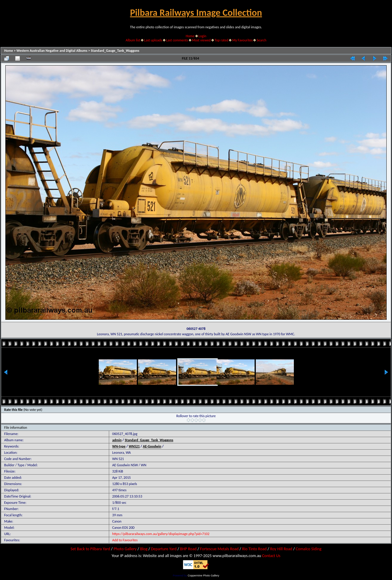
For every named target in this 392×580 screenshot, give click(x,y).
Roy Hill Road (281, 549)
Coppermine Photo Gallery (203, 576)
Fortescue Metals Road (219, 549)
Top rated (222, 40)
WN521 (134, 446)
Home (190, 36)
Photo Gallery (125, 549)
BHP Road (188, 549)
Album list (133, 40)
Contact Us (271, 556)
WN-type (119, 446)
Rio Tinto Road (254, 549)
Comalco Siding (308, 549)
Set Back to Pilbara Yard (90, 549)
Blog (144, 549)
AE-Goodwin (152, 446)
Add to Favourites (125, 540)
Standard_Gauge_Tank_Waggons (115, 51)
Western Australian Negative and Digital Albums (52, 51)
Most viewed (201, 40)
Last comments (177, 40)
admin (117, 440)
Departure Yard (164, 549)
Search (262, 40)
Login (202, 36)
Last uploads (153, 40)
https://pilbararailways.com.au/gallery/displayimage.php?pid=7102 (161, 534)
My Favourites (243, 40)
